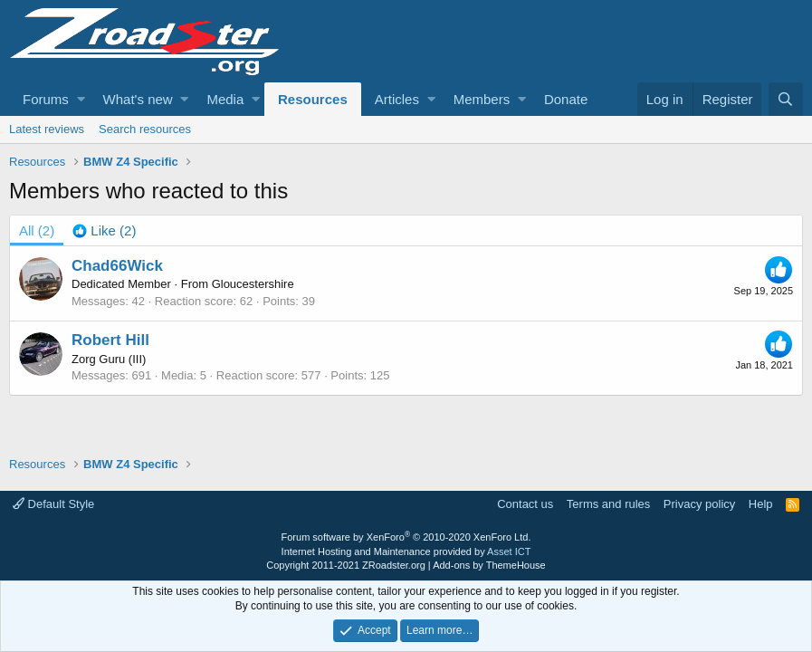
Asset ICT (509, 551)
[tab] (104, 230)
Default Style (53, 504)
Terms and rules (608, 504)
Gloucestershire (253, 284)
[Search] (786, 99)
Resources (313, 99)
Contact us (525, 504)
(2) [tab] (37, 230)
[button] (81, 99)
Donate (566, 99)
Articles (397, 99)
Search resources (145, 129)
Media (225, 99)
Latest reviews (47, 129)
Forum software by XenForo (406, 537)
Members (482, 99)
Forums (46, 99)
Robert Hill (110, 340)
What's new (138, 99)
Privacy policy (699, 504)
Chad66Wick (117, 266)
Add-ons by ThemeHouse (489, 565)
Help (761, 504)
